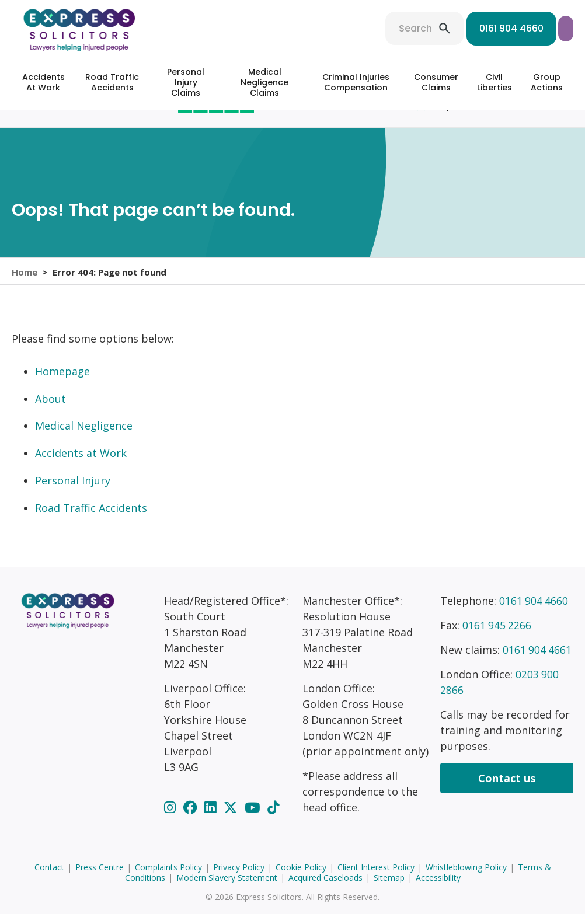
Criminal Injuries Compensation (356, 82)
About (51, 409)
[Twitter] (232, 817)
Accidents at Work (81, 463)
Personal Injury (73, 490)
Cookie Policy (301, 877)
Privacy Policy (239, 877)
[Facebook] (192, 817)
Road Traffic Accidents (112, 82)
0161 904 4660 (424, 28)
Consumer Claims (436, 82)
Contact (49, 877)
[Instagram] (172, 817)
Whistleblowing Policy (466, 877)
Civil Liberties (495, 82)
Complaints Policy (168, 877)
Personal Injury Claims (186, 82)
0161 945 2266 (497, 635)
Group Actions (547, 82)
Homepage (62, 381)
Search (328, 28)
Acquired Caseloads (325, 888)
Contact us (507, 788)
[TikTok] (273, 817)
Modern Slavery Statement (227, 888)
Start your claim (523, 28)
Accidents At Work (43, 82)
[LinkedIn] (212, 817)
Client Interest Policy (376, 877)
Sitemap (389, 888)
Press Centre (100, 877)
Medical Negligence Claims (264, 82)
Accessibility (438, 888)
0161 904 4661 (538, 660)
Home (25, 276)
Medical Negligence (84, 435)
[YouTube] (254, 817)
